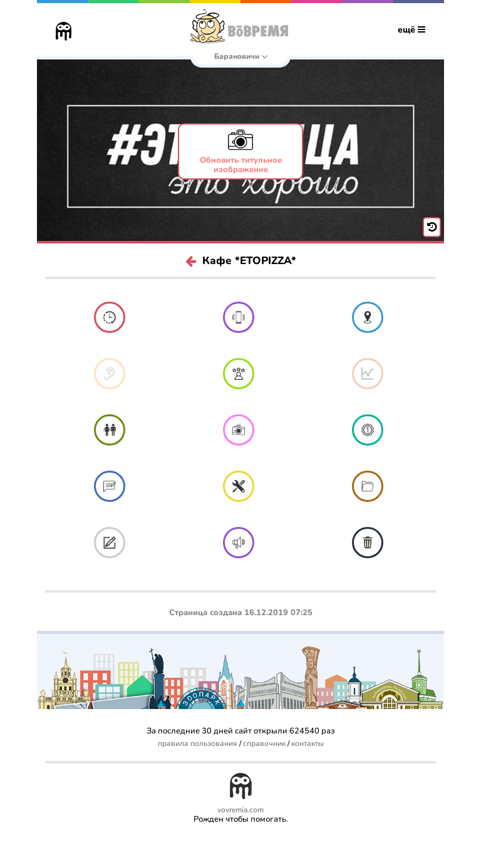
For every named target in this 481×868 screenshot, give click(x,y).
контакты (308, 744)
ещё (411, 30)
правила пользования (198, 744)
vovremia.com (240, 810)
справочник (264, 744)
